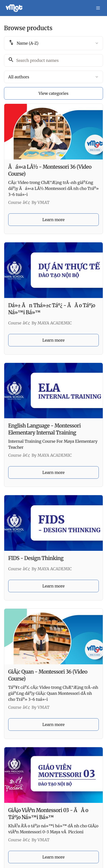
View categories (53, 93)
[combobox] (53, 43)
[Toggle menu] (98, 8)
